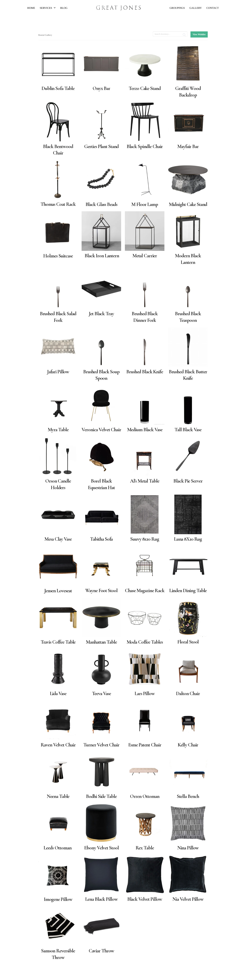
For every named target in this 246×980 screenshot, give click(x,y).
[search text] (170, 34)
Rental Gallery (45, 35)
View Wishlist (199, 34)
